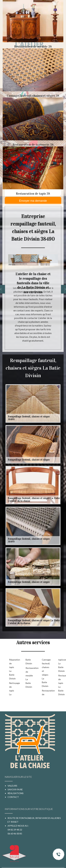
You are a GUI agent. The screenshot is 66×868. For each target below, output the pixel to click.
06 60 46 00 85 (15, 834)
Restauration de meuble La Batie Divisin (29, 677)
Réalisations (16, 793)
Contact (13, 797)
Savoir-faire (15, 789)
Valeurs (12, 786)
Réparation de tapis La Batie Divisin (12, 669)
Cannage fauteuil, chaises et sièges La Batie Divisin (45, 673)
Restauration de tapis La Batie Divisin (61, 685)
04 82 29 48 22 (15, 830)
